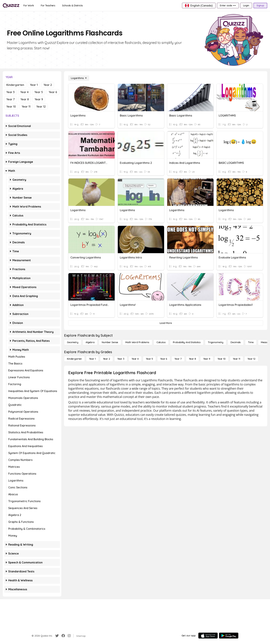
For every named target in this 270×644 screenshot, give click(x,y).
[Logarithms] (79, 78)
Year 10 (11, 107)
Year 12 (41, 107)
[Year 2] (107, 359)
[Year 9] (207, 359)
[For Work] (29, 6)
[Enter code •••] (228, 6)
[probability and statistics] (187, 342)
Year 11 (26, 107)
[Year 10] (222, 359)
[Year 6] (164, 359)
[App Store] (208, 636)
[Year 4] (135, 359)
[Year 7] (178, 359)
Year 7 (11, 99)
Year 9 (39, 99)
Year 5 (39, 92)
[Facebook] (63, 636)
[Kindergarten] (74, 359)
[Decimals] (236, 342)
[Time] (251, 342)
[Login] (246, 6)
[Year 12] (251, 359)
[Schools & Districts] (72, 6)
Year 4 (24, 92)
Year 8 (25, 99)
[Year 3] (121, 359)
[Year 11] (237, 359)
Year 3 (10, 92)
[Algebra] (90, 342)
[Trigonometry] (216, 342)
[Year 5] (149, 359)
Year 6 (53, 92)
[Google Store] (229, 636)
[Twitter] (57, 636)
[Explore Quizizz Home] (11, 6)
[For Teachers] (48, 6)
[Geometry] (73, 342)
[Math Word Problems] (137, 342)
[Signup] (260, 6)
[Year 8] (192, 359)
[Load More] (166, 323)
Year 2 (48, 85)
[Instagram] (69, 636)
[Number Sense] (110, 342)
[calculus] (161, 342)
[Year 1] (92, 359)
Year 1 (34, 85)
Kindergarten (15, 85)
